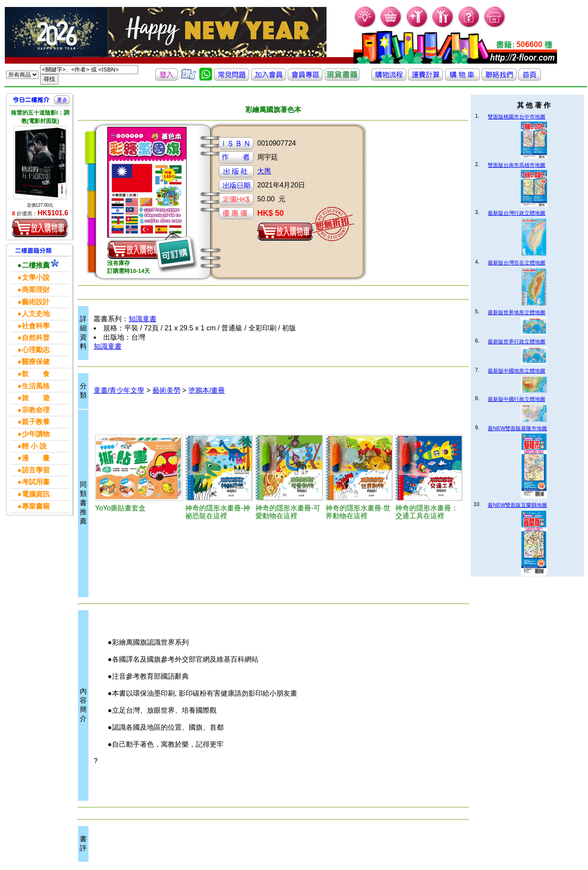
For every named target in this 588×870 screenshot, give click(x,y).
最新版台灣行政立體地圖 (517, 213)
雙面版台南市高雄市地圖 (517, 165)
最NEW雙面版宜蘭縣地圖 (517, 505)
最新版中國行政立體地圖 (517, 399)
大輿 (264, 171)
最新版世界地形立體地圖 (517, 313)
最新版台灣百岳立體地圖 (517, 263)
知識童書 (143, 319)
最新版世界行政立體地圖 (517, 342)
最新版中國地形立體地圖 (517, 371)
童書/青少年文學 (119, 390)
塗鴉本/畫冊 (207, 390)
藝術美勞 (167, 390)
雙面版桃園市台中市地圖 (517, 117)
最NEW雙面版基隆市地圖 (517, 428)
